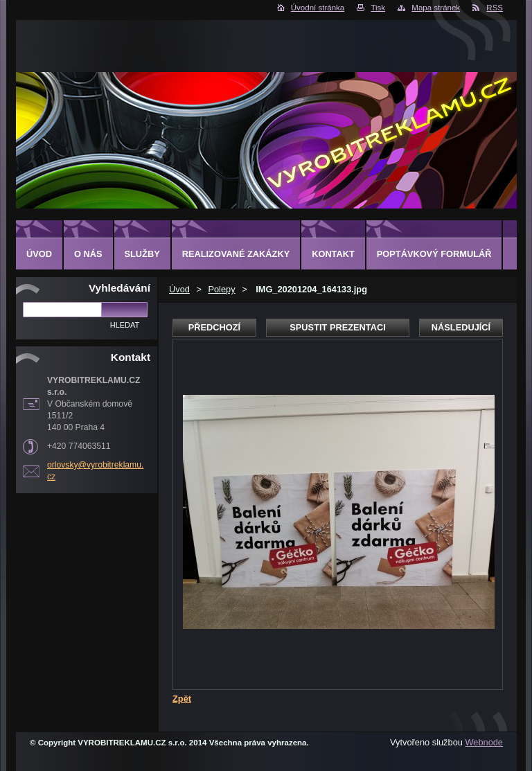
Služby (142, 254)
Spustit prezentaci (337, 327)
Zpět (182, 699)
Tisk (378, 8)
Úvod (179, 289)
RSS (495, 8)
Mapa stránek (436, 8)
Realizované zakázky (236, 254)
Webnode (484, 742)
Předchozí (214, 327)
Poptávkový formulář (434, 254)
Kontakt (333, 254)
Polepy (221, 289)
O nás (88, 254)
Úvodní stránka (318, 8)
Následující (461, 327)
